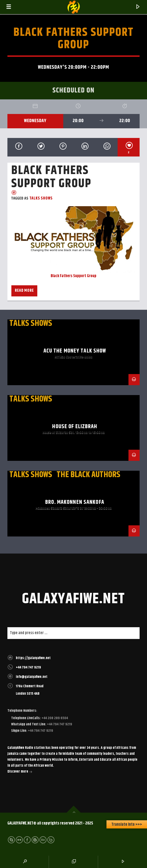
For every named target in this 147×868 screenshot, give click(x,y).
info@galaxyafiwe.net (32, 677)
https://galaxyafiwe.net (33, 658)
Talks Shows (41, 198)
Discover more (20, 772)
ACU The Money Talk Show (75, 351)
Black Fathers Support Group (73, 276)
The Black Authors (88, 475)
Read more (24, 291)
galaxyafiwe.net (73, 599)
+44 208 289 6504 (54, 718)
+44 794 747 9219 (28, 668)
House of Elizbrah (75, 427)
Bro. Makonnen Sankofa (75, 502)
